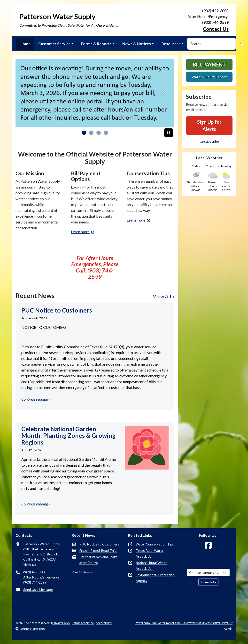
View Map (30, 565)
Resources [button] (171, 44)
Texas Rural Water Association (150, 553)
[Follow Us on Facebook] (208, 545)
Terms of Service (83, 623)
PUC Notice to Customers (99, 544)
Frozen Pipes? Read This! (98, 550)
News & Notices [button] (137, 44)
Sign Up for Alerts (209, 125)
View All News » (82, 572)
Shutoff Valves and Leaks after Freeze (98, 560)
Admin (228, 629)
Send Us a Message (38, 590)
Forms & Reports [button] (96, 44)
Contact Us (216, 29)
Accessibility (104, 623)
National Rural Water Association (151, 566)
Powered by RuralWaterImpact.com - (184, 623)
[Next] (163, 93)
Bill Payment (209, 65)
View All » (164, 296)
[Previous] (27, 93)
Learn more (80, 232)
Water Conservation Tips (155, 544)
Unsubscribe (209, 141)
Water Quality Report (209, 77)
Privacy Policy (61, 623)
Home (25, 44)
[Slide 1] (91, 133)
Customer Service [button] (54, 44)
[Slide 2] (99, 133)
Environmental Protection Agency (155, 578)
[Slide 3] (106, 133)
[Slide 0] (84, 133)
